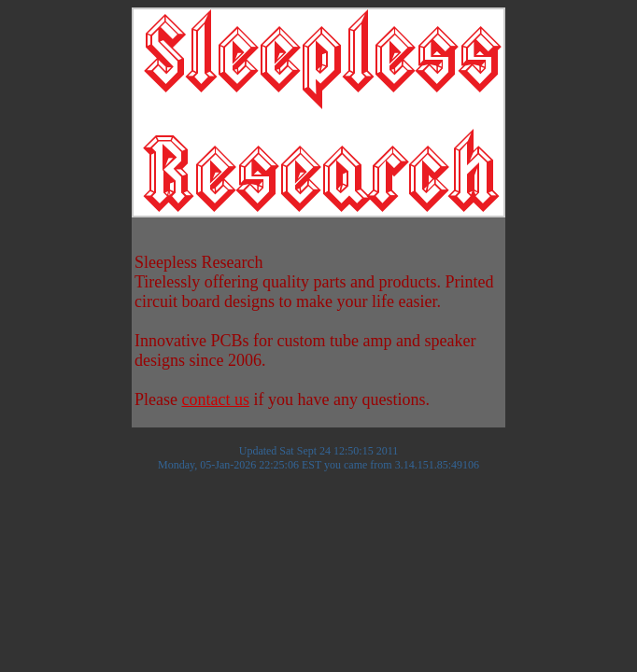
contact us (215, 399)
